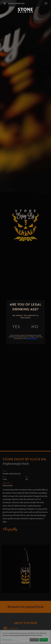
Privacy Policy (26, 640)
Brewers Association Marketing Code (32, 637)
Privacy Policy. (32, 339)
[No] (35, 327)
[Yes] (16, 327)
